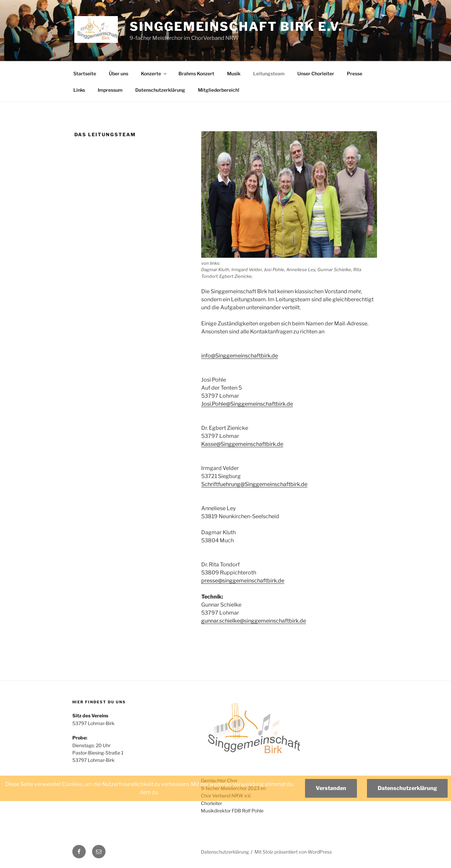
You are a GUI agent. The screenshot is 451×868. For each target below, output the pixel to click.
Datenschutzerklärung (160, 90)
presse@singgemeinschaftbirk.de (243, 581)
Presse (355, 73)
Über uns (119, 73)
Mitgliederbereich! (219, 90)
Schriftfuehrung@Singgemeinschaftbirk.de (254, 484)
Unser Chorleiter (316, 73)
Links (79, 90)
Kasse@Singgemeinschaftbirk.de (242, 444)
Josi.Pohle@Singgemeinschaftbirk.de (247, 404)
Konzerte (154, 73)
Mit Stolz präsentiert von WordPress (293, 852)
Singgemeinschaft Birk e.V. (236, 26)
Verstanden (331, 788)
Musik (234, 73)
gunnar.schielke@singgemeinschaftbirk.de (254, 621)
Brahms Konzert (196, 73)
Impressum (110, 90)
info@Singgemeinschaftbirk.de (240, 356)
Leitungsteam (269, 73)
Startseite (85, 73)
